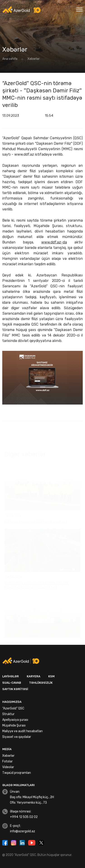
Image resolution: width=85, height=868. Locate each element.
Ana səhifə (10, 59)
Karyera (34, 676)
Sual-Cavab (12, 683)
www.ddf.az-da (54, 242)
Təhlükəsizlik (41, 683)
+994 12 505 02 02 (24, 817)
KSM (51, 676)
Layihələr (11, 676)
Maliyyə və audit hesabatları (22, 731)
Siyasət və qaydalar (17, 737)
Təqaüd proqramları (17, 773)
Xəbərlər (34, 59)
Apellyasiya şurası (15, 720)
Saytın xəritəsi (15, 689)
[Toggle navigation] (79, 9)
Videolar (8, 767)
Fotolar (7, 761)
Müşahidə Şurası (14, 725)
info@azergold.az (23, 831)
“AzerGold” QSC (13, 708)
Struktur (8, 714)
